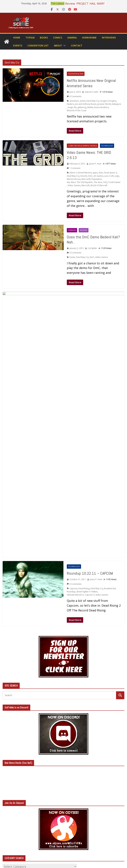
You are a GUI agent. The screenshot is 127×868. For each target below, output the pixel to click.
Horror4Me (89, 38)
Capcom (79, 324)
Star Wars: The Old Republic (80, 182)
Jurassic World (104, 104)
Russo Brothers (101, 107)
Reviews (84, 230)
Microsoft (86, 179)
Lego (117, 176)
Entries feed (14, 825)
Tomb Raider (114, 182)
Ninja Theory (81, 327)
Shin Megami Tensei (102, 327)
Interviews (109, 38)
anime (83, 101)
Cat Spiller (92, 248)
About (58, 45)
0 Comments (74, 96)
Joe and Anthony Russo (86, 104)
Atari (101, 173)
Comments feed (16, 833)
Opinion (72, 230)
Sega (90, 327)
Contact (77, 45)
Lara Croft (109, 176)
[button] (64, 46)
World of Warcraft (99, 185)
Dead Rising (84, 393)
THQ (105, 182)
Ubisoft (116, 327)
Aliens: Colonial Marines (81, 173)
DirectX (84, 176)
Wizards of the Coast (77, 110)
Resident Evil (110, 393)
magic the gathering (77, 107)
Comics (58, 38)
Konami (70, 327)
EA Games (98, 176)
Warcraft (85, 185)
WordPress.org (15, 841)
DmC (90, 176)
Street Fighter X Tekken (87, 396)
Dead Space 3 (110, 173)
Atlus (72, 324)
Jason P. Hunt (95, 164)
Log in (9, 816)
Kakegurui (116, 104)
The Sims (98, 182)
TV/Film (30, 38)
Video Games (74, 185)
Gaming (72, 38)
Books (44, 38)
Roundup (71, 396)
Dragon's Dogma (108, 101)
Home (17, 38)
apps (95, 173)
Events (18, 45)
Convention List (38, 45)
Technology (107, 146)
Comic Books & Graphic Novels (83, 146)
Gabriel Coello (91, 92)
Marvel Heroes (74, 179)
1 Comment (74, 168)
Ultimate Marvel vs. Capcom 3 (81, 399)
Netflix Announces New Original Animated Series (91, 83)
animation (74, 101)
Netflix (90, 107)
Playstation (97, 179)
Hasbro (70, 104)
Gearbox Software (106, 324)
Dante (72, 257)
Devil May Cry (93, 101)
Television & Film (76, 74)
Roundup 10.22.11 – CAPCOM (90, 377)
